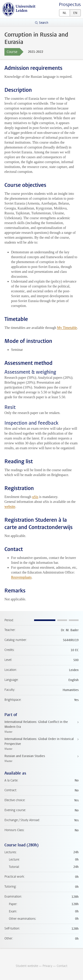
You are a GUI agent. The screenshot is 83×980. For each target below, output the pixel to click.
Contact (62, 966)
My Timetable (67, 328)
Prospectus (70, 5)
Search (44, 23)
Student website (27, 966)
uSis (35, 497)
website (10, 507)
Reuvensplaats (21, 577)
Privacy (47, 966)
